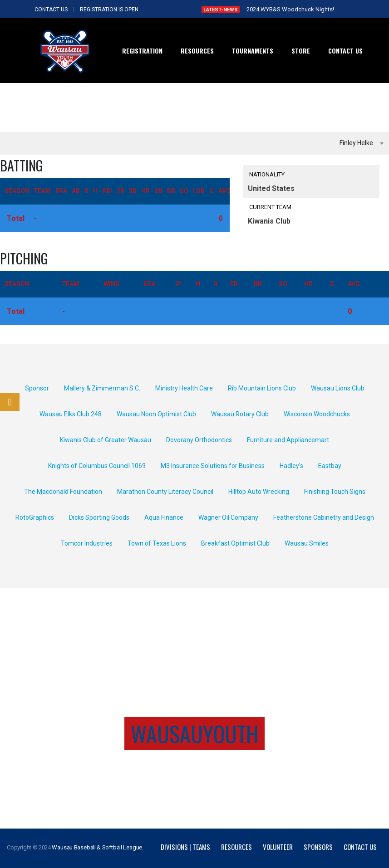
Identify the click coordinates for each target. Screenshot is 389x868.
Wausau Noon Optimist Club (156, 414)
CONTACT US (51, 10)
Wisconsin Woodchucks (317, 414)
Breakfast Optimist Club (235, 543)
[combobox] (194, 143)
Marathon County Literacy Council (165, 492)
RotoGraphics (35, 517)
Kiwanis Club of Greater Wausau (106, 440)
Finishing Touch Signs (335, 492)
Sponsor (37, 388)
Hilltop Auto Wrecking (259, 492)
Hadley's (291, 466)
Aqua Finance (164, 517)
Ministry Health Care (184, 388)
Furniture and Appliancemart (288, 440)
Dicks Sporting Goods (99, 517)
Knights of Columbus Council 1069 (97, 466)
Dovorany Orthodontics (199, 440)
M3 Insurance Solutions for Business (213, 466)
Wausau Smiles (307, 543)
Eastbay (330, 466)
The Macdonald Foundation (63, 492)
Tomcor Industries (87, 543)
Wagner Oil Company (228, 517)
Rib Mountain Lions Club (262, 388)
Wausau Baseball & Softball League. (98, 847)
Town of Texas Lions (157, 543)
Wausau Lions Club (338, 388)
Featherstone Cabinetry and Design (324, 517)
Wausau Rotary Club (240, 414)
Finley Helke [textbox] (356, 143)
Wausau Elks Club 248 (71, 414)
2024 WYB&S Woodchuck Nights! (290, 9)
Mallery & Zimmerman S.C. (102, 388)
